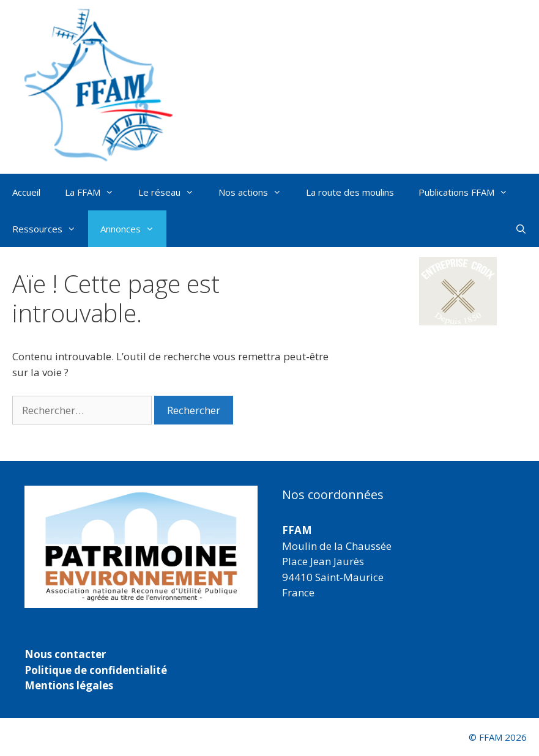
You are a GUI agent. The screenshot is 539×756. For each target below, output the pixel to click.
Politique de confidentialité (96, 670)
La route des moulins (350, 192)
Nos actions (256, 192)
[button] (458, 291)
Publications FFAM (469, 192)
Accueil (26, 192)
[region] (141, 547)
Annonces (133, 229)
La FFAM (95, 192)
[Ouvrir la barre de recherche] (521, 229)
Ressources (50, 229)
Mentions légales (69, 685)
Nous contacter (65, 654)
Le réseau (172, 192)
